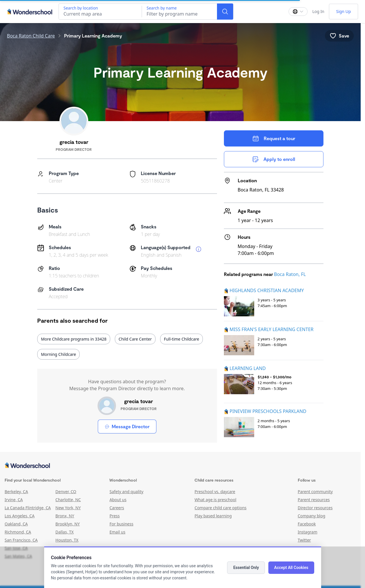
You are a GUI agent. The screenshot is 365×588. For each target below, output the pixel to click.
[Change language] (298, 12)
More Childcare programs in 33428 (74, 339)
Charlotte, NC (68, 500)
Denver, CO (66, 492)
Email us (117, 532)
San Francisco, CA (21, 540)
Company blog (312, 516)
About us (118, 500)
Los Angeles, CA (20, 516)
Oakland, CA (16, 524)
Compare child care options (220, 508)
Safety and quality (126, 492)
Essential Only (246, 568)
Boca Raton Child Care (31, 36)
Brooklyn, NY (68, 524)
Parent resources (314, 500)
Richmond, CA (18, 532)
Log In (318, 11)
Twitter (304, 540)
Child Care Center (135, 339)
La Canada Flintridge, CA (28, 508)
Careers (117, 508)
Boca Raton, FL (290, 274)
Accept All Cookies (291, 568)
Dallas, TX (64, 532)
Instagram (308, 532)
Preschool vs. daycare (215, 492)
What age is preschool (215, 500)
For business (121, 524)
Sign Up (344, 11)
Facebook (307, 524)
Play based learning (213, 516)
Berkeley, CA (16, 492)
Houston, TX (67, 540)
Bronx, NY (65, 516)
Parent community (315, 492)
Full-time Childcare (181, 339)
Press (114, 516)
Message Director (127, 426)
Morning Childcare (58, 354)
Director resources (315, 508)
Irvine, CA (14, 500)
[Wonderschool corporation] (180, 466)
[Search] (225, 12)
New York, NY (68, 508)
